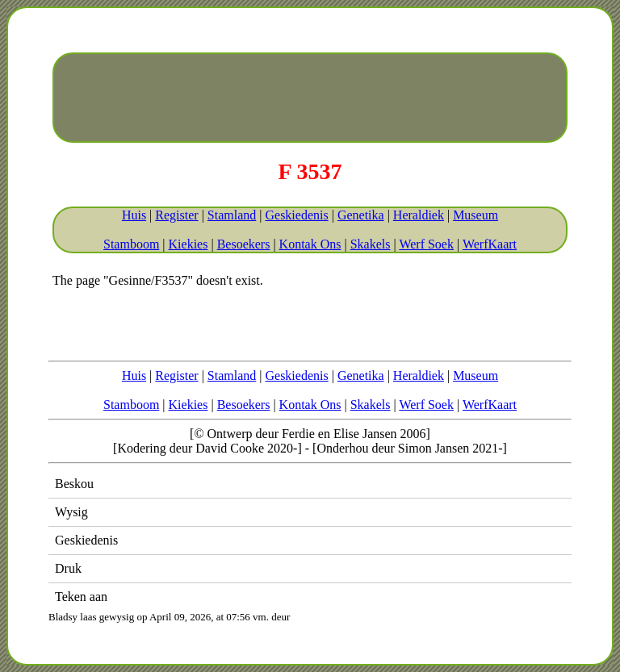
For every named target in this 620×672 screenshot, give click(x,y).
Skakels (371, 244)
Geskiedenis (296, 215)
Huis (134, 215)
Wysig (71, 512)
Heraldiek (419, 215)
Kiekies (189, 244)
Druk (68, 568)
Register (176, 215)
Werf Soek (426, 244)
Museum (475, 215)
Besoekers (244, 244)
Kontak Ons (310, 244)
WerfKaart (490, 244)
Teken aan (81, 597)
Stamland (232, 215)
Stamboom (131, 244)
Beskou (74, 484)
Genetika (361, 215)
